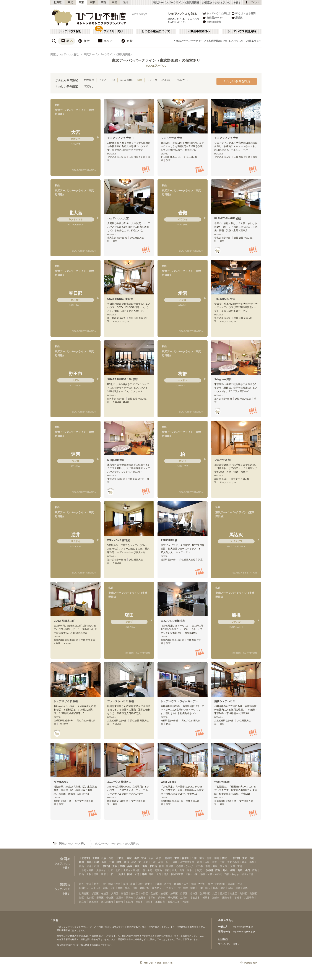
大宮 (76, 132)
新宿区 (125, 893)
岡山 (225, 870)
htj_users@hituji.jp (243, 927)
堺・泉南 (147, 870)
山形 (137, 858)
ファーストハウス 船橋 (121, 701)
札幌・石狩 (107, 858)
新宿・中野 (100, 884)
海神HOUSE (61, 782)
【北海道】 (85, 858)
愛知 (245, 858)
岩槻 (183, 213)
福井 (119, 862)
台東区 (194, 893)
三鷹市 (120, 898)
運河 (76, 454)
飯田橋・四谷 (181, 884)
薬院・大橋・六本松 (211, 874)
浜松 (207, 862)
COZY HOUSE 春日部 (120, 299)
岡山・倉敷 (85, 874)
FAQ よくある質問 (243, 13)
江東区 (233, 893)
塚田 (129, 615)
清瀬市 (216, 898)
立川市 (184, 898)
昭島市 (139, 902)
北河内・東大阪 (131, 870)
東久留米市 (107, 902)
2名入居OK (126, 80)
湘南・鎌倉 (189, 888)
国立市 (83, 902)
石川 (104, 862)
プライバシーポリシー (230, 944)
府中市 (162, 898)
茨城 (224, 858)
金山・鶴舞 (171, 862)
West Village (168, 782)
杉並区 (95, 893)
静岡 (81, 862)
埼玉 (202, 858)
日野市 (119, 902)
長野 (252, 858)
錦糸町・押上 (235, 884)
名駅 (133, 862)
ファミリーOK (107, 80)
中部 (92, 2)
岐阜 (89, 862)
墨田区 (100, 898)
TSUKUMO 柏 (169, 540)
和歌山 (153, 866)
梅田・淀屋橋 (166, 866)
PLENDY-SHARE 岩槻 (227, 218)
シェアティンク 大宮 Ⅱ (121, 138)
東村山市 (160, 902)
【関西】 (106, 866)
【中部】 (236, 858)
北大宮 (76, 213)
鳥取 (240, 870)
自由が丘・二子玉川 (90, 888)
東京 (177, 858)
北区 (215, 893)
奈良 (137, 866)
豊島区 (134, 893)
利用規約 (223, 939)
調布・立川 (109, 888)
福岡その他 (248, 874)
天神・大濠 (192, 874)
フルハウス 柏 (222, 460)
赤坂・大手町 (198, 884)
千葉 (194, 858)
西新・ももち (232, 874)
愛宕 (183, 293)
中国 (115, 2)
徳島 (233, 870)
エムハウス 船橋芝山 (119, 782)
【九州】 (121, 874)
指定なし (183, 80)
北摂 (118, 870)
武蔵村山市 (174, 902)
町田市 (206, 898)
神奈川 (186, 858)
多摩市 (238, 898)
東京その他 (241, 888)
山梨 (96, 862)
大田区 (115, 893)
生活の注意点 (212, 22)
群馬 (217, 858)
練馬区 (174, 893)
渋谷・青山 (85, 884)
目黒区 (184, 893)
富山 (127, 862)
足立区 (154, 893)
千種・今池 (157, 862)
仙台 (151, 858)
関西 (103, 2)
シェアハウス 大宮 (171, 138)
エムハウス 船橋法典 (173, 621)
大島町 (186, 902)
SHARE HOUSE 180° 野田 (123, 379)
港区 (81, 898)
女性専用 (89, 80)
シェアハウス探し (70, 31)
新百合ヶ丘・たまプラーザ (166, 888)
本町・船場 (211, 866)
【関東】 (169, 858)
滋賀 (145, 866)
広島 (218, 870)
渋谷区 (164, 893)
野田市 (76, 374)
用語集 (237, 18)
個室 (140, 80)
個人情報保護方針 (89, 945)
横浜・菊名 (124, 888)
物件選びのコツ (213, 18)
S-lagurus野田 (223, 379)
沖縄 (144, 874)
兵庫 (130, 866)
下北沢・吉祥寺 (163, 884)
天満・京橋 (236, 866)
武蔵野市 (141, 898)
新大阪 (224, 866)
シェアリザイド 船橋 (66, 701)
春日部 (76, 293)
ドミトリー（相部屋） (160, 80)
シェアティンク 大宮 (226, 138)
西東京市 (94, 902)
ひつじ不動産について (156, 31)
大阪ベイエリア (105, 870)
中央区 (110, 898)
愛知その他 (233, 862)
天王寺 (199, 866)
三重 (112, 862)
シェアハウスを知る (182, 14)
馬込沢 (236, 535)
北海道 (58, 2)
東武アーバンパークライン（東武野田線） (108, 55)
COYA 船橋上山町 (64, 621)
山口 (248, 870)
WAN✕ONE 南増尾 (119, 540)
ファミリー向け (113, 31)
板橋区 (105, 893)
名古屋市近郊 (187, 862)
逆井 (76, 535)
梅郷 (183, 374)
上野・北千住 (145, 884)
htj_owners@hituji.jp (244, 932)
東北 (70, 2)
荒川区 (243, 893)
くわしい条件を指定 (237, 81)
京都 (122, 866)
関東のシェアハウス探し (65, 55)
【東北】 (121, 858)
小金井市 (195, 898)
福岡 (129, 874)
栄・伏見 (143, 862)
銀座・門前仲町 (217, 884)
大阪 (115, 866)
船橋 (236, 615)
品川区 (223, 893)
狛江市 (129, 902)
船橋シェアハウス (225, 701)
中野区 (144, 893)
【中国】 (209, 870)
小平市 (152, 898)
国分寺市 (227, 898)
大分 (137, 874)
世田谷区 (84, 893)
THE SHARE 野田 (225, 299)
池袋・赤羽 (114, 884)
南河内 (158, 870)
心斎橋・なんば (184, 866)
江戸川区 (205, 893)
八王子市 (249, 898)
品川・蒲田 (129, 884)
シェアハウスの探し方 (216, 13)
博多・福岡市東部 (173, 874)
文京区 (90, 898)
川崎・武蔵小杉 (141, 888)
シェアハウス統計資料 (242, 31)
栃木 (209, 858)
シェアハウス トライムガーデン (179, 701)
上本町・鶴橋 (86, 870)
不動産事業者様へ (199, 31)
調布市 (130, 898)
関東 (81, 2)
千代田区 (173, 898)
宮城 (129, 858)
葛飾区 (253, 893)
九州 (126, 2)
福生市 (149, 902)
